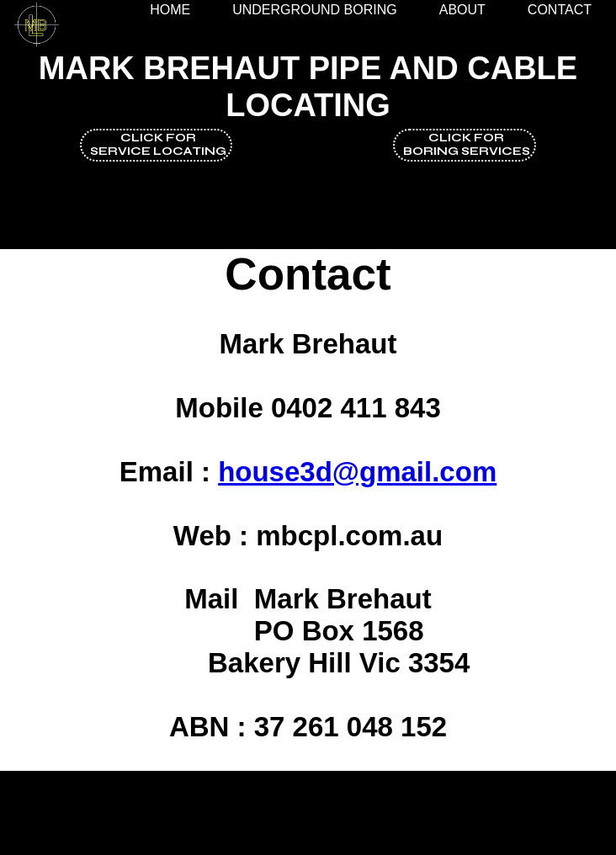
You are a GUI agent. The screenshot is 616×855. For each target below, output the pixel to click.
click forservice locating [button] (158, 144)
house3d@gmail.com (357, 472)
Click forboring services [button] (467, 144)
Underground (315, 10)
